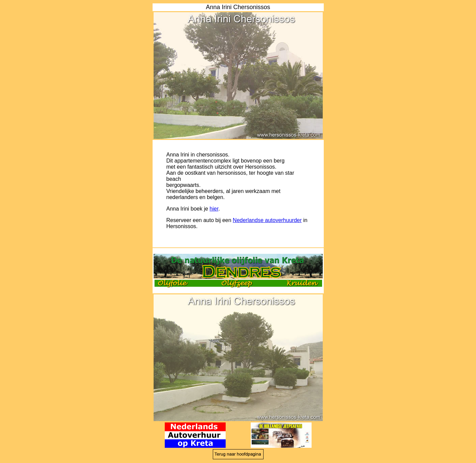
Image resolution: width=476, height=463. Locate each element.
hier (214, 209)
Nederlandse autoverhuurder (267, 220)
